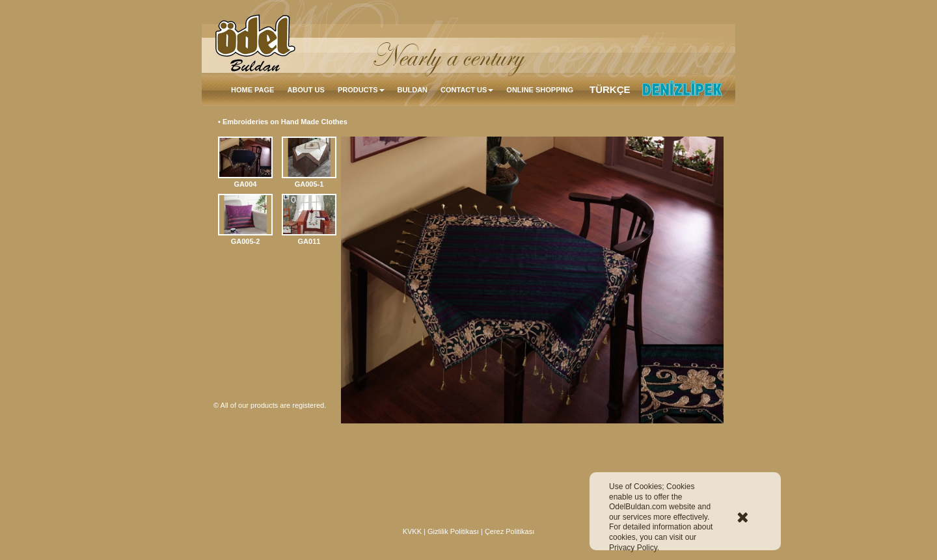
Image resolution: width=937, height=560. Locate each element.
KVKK (412, 531)
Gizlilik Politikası (453, 531)
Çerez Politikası (509, 531)
